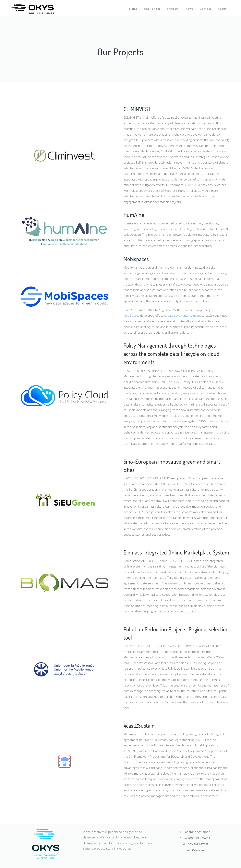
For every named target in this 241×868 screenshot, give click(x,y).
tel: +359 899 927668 (195, 845)
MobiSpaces (132, 315)
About (222, 7)
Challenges (151, 7)
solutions (198, 315)
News (189, 7)
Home (132, 7)
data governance (180, 315)
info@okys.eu (195, 851)
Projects (172, 7)
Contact (205, 7)
